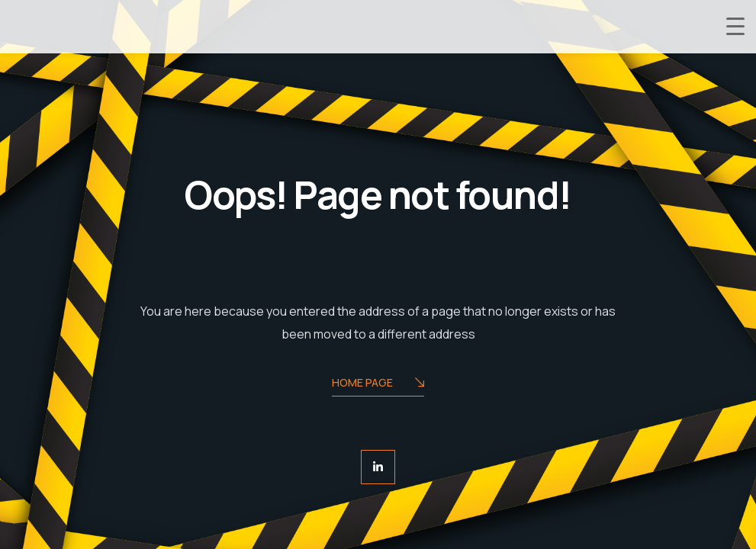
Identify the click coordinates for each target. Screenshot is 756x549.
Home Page (378, 384)
